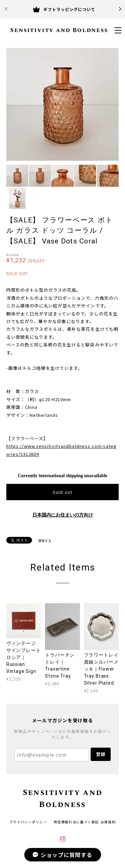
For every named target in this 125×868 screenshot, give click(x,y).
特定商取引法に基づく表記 (76, 822)
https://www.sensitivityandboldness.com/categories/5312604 (62, 450)
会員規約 (108, 822)
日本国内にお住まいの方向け (63, 515)
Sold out (62, 492)
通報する (45, 541)
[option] (63, 104)
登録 (101, 754)
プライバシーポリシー (28, 822)
